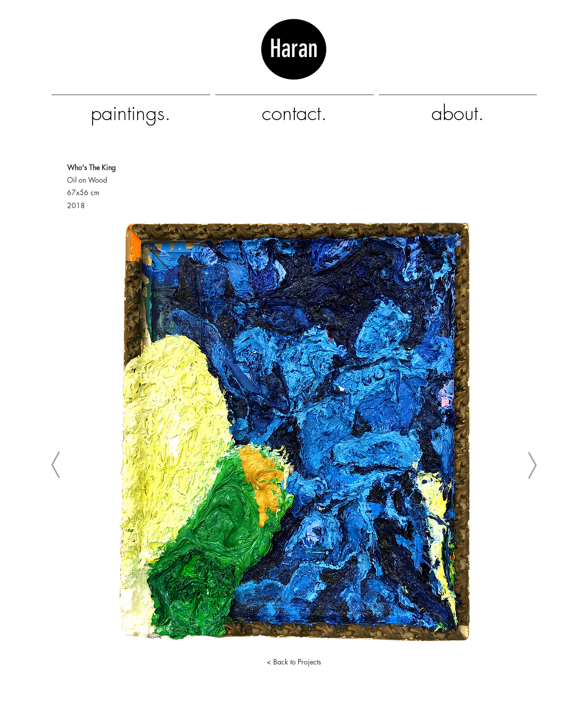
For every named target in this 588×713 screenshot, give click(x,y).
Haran (294, 64)
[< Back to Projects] (294, 662)
